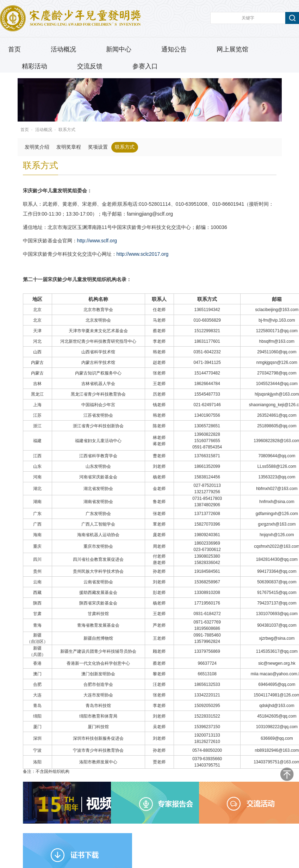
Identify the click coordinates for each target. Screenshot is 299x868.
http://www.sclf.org (97, 241)
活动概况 (63, 49)
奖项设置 (98, 147)
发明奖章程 (69, 147)
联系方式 (67, 130)
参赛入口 (145, 66)
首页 (14, 49)
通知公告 (174, 49)
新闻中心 (119, 49)
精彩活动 (35, 66)
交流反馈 (90, 66)
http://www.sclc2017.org (143, 254)
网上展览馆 (232, 49)
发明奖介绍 (37, 147)
